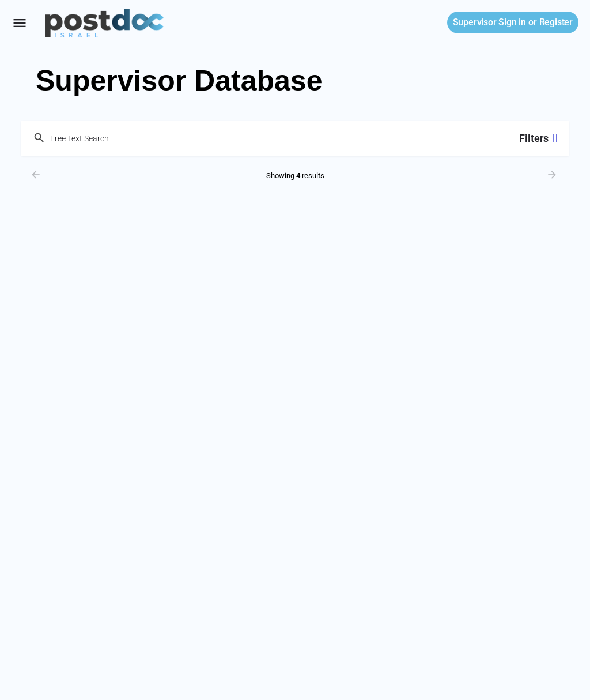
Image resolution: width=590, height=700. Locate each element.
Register (556, 22)
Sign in (489, 22)
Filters (538, 138)
